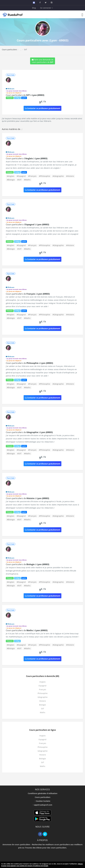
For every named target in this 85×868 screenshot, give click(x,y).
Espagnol (42, 686)
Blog (34, 8)
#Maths (27, 180)
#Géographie (58, 176)
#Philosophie (45, 176)
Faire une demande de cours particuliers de (43, 61)
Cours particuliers (10, 50)
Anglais (42, 682)
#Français (32, 176)
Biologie (42, 705)
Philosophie (43, 693)
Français (43, 689)
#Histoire (70, 176)
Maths (43, 712)
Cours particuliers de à (25, 95)
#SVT (19, 180)
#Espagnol (21, 176)
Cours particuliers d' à (27, 158)
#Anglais (11, 176)
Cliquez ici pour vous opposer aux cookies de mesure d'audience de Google (42, 865)
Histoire (43, 701)
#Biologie (11, 180)
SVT (43, 709)
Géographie (43, 697)
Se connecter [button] (47, 8)
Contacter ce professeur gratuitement (42, 108)
